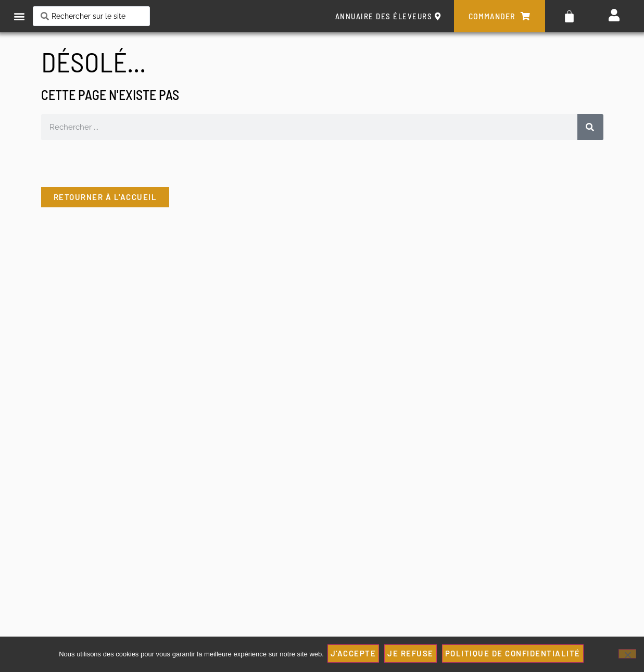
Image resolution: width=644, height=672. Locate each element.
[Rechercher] (589, 127)
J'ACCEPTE (355, 655)
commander (500, 16)
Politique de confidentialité (514, 655)
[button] (19, 16)
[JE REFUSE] (627, 655)
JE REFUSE (412, 655)
